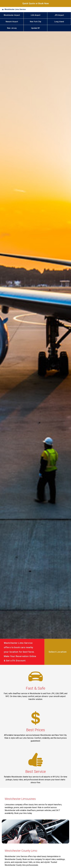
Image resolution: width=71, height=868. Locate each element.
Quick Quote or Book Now (36, 3)
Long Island (59, 22)
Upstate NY (35, 28)
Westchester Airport (12, 15)
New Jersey (12, 28)
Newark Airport (12, 22)
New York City (35, 22)
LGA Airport (35, 15)
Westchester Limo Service (15, 9)
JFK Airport (59, 15)
